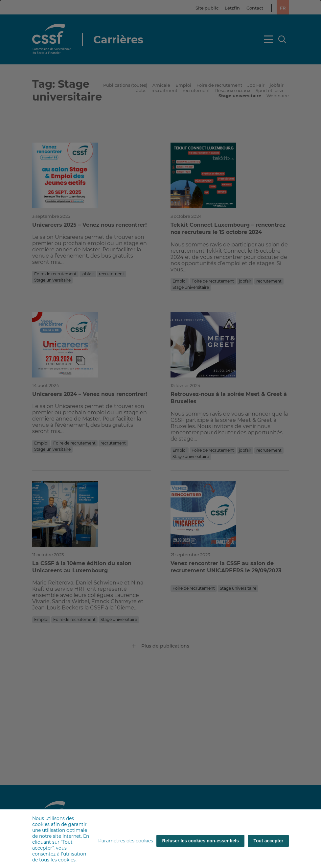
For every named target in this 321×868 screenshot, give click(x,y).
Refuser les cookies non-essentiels (201, 841)
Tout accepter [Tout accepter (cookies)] (269, 841)
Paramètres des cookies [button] (126, 841)
